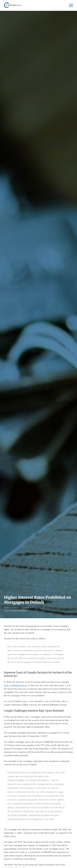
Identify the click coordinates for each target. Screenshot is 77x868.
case (24, 701)
